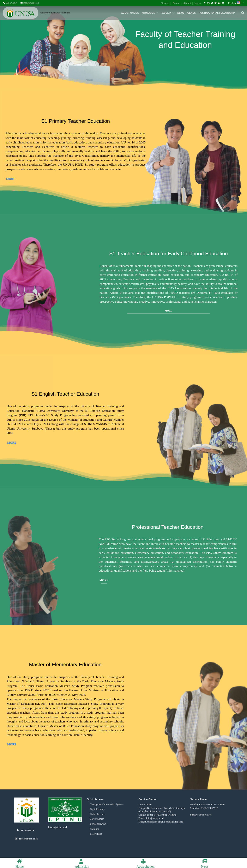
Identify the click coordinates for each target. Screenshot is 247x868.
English (236, 3)
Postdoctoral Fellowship (217, 13)
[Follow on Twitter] (216, 3)
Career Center (97, 819)
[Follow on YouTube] (223, 3)
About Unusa (130, 13)
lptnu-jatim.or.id (57, 827)
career (198, 3)
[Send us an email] (219, 3)
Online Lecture (97, 814)
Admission (150, 13)
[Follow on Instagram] (209, 3)
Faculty (168, 13)
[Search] (243, 13)
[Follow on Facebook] (205, 3)
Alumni (187, 3)
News (181, 13)
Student (165, 3)
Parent (176, 3)
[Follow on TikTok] (212, 3)
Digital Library (97, 809)
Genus (192, 13)
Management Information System (107, 804)
